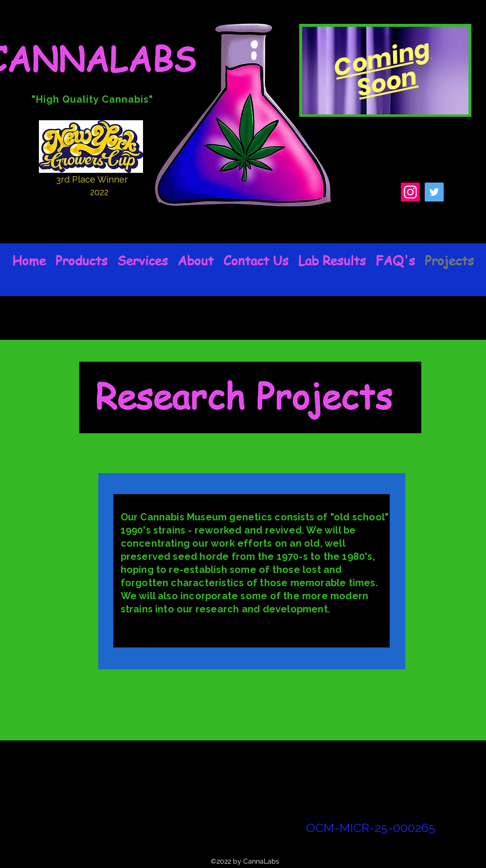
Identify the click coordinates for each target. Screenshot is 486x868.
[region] (385, 70)
